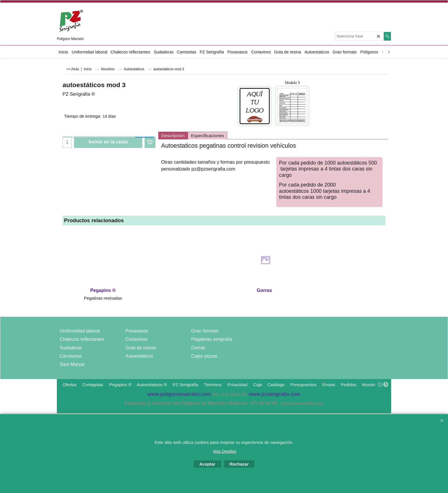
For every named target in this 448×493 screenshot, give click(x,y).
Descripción (173, 136)
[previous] (383, 52)
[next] (389, 52)
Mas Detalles (225, 451)
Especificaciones (207, 136)
